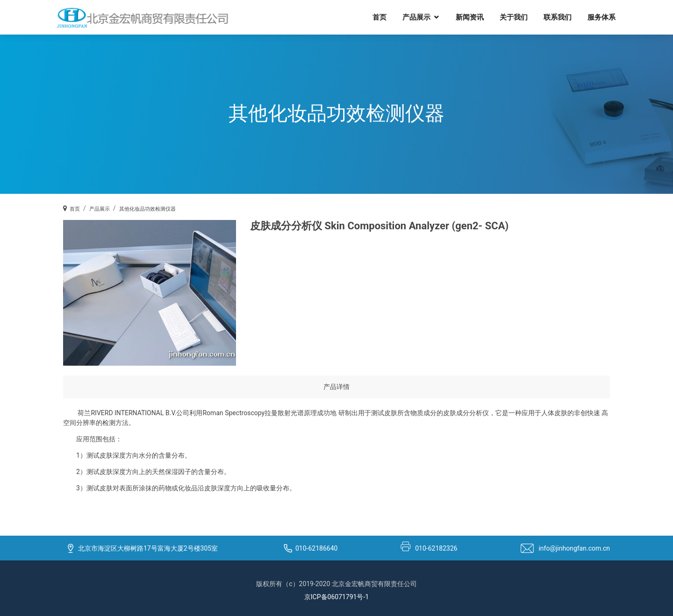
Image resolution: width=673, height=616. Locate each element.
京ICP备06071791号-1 (336, 597)
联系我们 (558, 17)
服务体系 (601, 17)
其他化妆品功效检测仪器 (147, 209)
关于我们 (514, 17)
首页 (379, 17)
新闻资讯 (470, 17)
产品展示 (416, 17)
